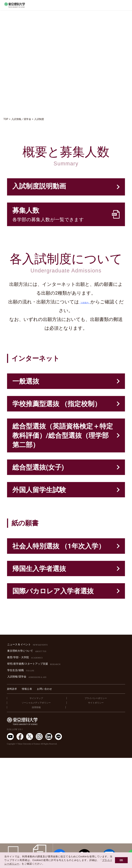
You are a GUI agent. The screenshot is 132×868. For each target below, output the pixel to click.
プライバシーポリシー (96, 808)
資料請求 (12, 799)
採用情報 (36, 817)
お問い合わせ (45, 799)
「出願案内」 (92, 322)
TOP (6, 119)
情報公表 (27, 799)
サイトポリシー (96, 813)
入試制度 (40, 119)
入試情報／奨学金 (22, 119)
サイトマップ (36, 808)
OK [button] (121, 860)
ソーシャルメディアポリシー (36, 813)
